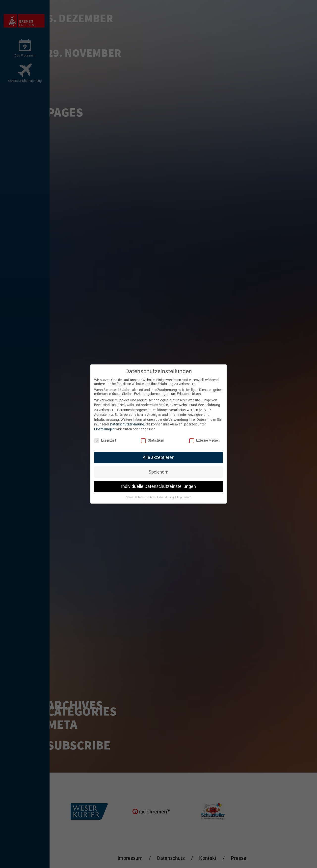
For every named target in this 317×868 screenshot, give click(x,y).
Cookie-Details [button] (135, 497)
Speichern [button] (158, 472)
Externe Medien (204, 440)
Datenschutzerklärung (127, 424)
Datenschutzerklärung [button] (161, 497)
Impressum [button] (184, 497)
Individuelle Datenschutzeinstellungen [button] (158, 486)
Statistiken (153, 440)
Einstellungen (104, 429)
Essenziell (105, 440)
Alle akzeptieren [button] (158, 457)
